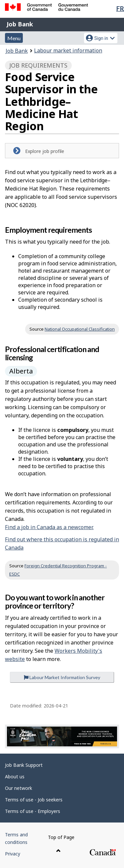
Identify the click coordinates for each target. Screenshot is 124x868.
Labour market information (68, 50)
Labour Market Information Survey (62, 677)
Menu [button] (14, 38)
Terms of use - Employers (33, 811)
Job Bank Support (24, 765)
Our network (19, 788)
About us (15, 777)
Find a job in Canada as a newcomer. (49, 527)
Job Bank (20, 24)
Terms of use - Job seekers (34, 800)
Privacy (13, 854)
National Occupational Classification (80, 329)
